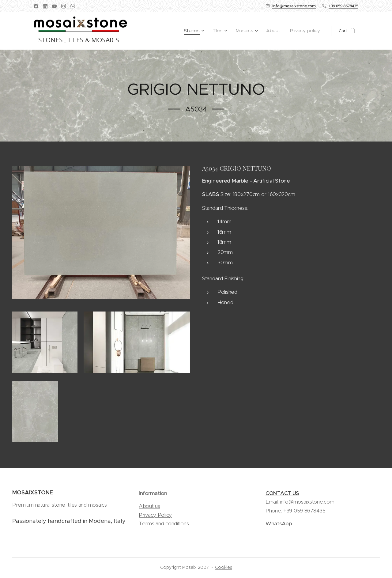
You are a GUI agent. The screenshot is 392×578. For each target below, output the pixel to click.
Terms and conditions (164, 523)
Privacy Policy (155, 515)
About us (149, 506)
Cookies (224, 567)
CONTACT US (282, 493)
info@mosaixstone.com (294, 6)
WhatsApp (279, 523)
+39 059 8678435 (343, 6)
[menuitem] (203, 31)
